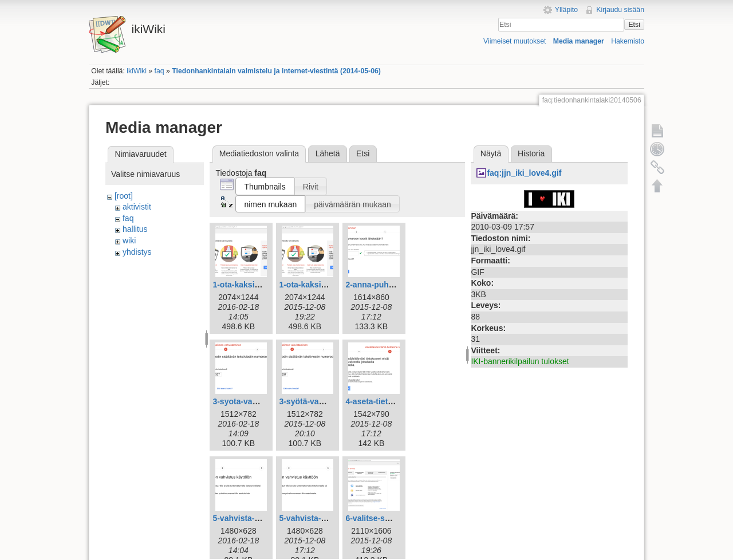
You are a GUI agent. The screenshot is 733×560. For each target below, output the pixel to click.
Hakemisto (628, 41)
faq (159, 71)
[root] (124, 196)
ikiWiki (137, 71)
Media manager (579, 41)
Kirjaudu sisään (620, 10)
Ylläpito (566, 10)
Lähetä (328, 153)
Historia (531, 153)
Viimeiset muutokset (515, 41)
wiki (129, 240)
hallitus (135, 229)
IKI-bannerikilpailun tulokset (520, 361)
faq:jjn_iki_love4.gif (524, 173)
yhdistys (137, 252)
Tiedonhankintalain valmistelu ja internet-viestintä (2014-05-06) (276, 71)
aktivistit (137, 207)
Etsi (634, 25)
